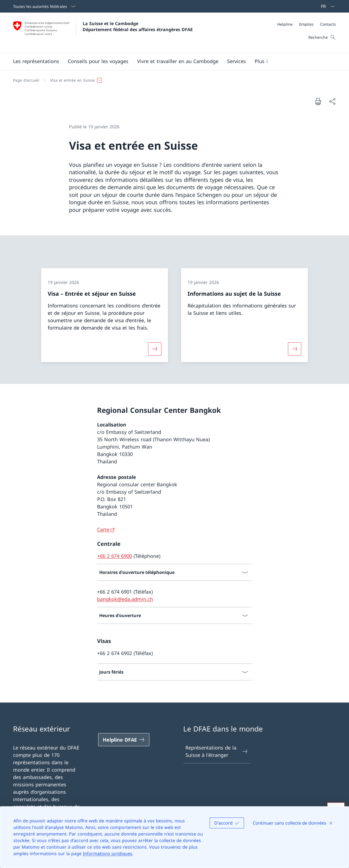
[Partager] (332, 101)
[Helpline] (285, 24)
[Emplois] (306, 24)
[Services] (237, 61)
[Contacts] (328, 24)
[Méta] (307, 24)
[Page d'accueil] (26, 80)
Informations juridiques (108, 854)
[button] (36, 61)
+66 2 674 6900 (115, 556)
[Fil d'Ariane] (172, 80)
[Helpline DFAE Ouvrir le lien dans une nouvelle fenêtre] (124, 740)
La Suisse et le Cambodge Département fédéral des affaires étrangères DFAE (138, 26)
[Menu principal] (170, 61)
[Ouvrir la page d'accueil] (103, 32)
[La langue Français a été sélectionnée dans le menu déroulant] (326, 6)
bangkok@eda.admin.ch (125, 599)
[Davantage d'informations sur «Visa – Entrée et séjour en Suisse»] (155, 349)
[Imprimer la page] (318, 101)
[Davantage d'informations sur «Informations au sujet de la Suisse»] (295, 349)
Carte (103, 529)
